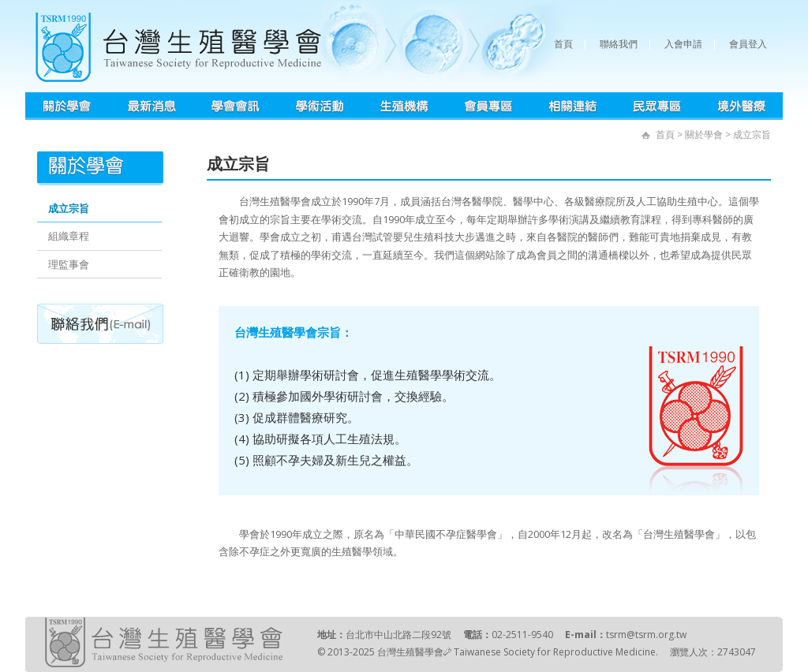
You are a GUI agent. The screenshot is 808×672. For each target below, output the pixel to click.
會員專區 (489, 106)
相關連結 (573, 106)
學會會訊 (236, 106)
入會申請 (683, 44)
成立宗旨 (69, 208)
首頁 (563, 44)
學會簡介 (67, 106)
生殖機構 (404, 106)
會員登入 (748, 44)
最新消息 (151, 106)
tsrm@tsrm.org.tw (646, 635)
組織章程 (69, 236)
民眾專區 (657, 106)
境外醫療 (741, 106)
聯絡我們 (619, 44)
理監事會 (69, 264)
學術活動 (320, 106)
